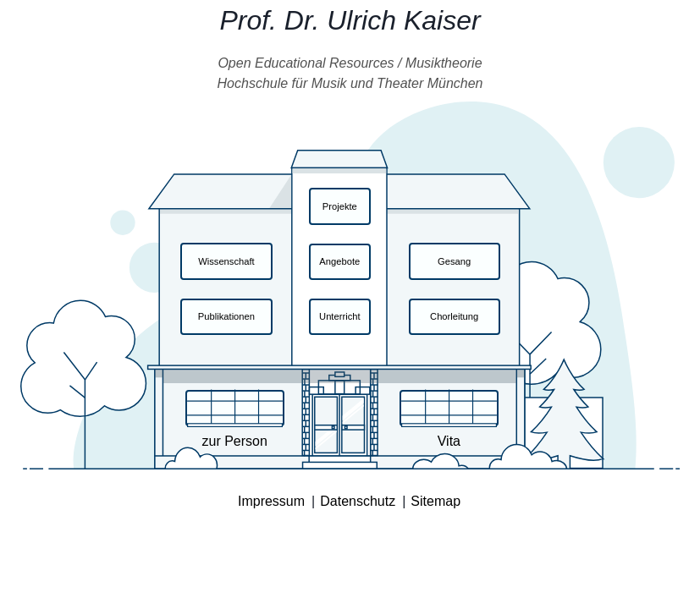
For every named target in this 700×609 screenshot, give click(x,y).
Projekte (340, 206)
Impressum (271, 501)
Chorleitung (454, 316)
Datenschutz (358, 501)
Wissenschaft (226, 261)
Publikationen (226, 316)
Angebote (339, 261)
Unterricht (340, 316)
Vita (449, 441)
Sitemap (435, 501)
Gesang (454, 261)
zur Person (234, 441)
